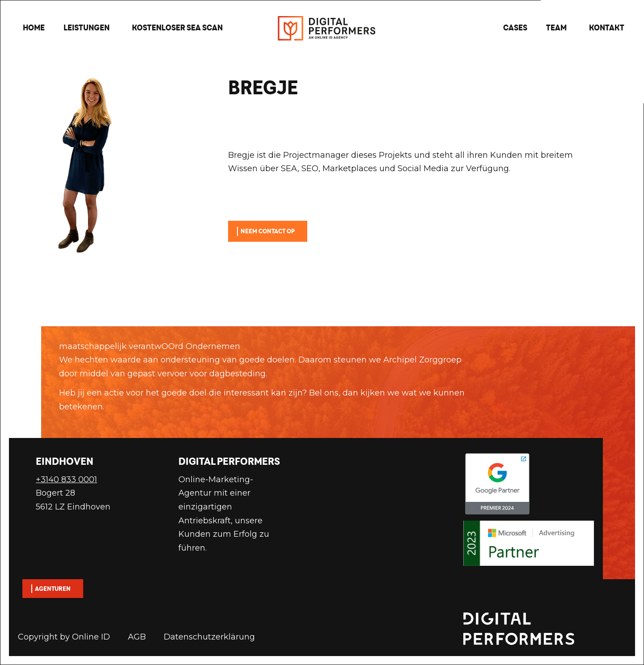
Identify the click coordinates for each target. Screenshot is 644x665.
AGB (137, 637)
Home (34, 27)
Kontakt (607, 27)
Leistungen (87, 27)
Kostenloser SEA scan (177, 27)
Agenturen (53, 589)
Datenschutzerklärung (209, 637)
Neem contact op (268, 231)
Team (556, 27)
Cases (515, 27)
